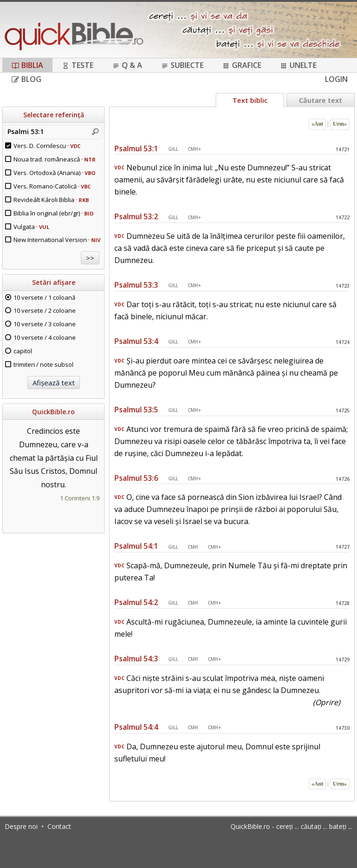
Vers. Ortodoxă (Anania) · (54, 173)
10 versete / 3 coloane (45, 324)
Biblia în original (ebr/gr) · (53, 213)
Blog (26, 79)
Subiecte (182, 65)
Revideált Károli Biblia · (51, 200)
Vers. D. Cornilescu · (47, 146)
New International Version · (57, 240)
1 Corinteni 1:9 (80, 498)
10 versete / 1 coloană (44, 297)
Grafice (242, 65)
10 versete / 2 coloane (45, 310)
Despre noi (21, 826)
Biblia (27, 65)
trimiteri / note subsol (43, 364)
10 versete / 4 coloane (45, 337)
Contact (59, 826)
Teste (78, 65)
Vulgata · (31, 227)
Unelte (298, 65)
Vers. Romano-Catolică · (52, 186)
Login (336, 79)
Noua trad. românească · (55, 159)
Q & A (127, 65)
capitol (23, 351)
